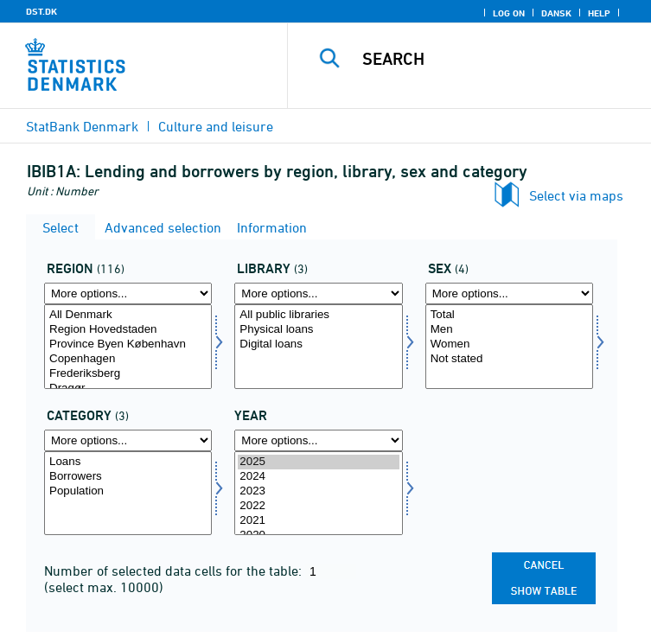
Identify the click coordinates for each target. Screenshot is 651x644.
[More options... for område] (128, 293)
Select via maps (576, 195)
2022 (318, 506)
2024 (318, 477)
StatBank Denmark (82, 126)
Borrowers (128, 477)
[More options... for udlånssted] (318, 293)
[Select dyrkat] (128, 494)
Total (509, 315)
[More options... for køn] (509, 293)
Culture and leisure (216, 126)
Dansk (556, 13)
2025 (318, 462)
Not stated (509, 359)
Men (509, 330)
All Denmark (128, 315)
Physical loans (318, 330)
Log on (509, 13)
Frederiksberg (128, 374)
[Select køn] (509, 347)
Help (599, 13)
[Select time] (318, 494)
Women (509, 344)
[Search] (499, 59)
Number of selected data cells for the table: (175, 571)
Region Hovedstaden (128, 330)
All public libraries (318, 315)
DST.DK (41, 11)
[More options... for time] (318, 440)
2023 (318, 491)
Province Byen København (128, 344)
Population (128, 491)
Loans (128, 462)
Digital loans (318, 344)
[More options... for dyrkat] (128, 440)
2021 (318, 521)
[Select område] (128, 347)
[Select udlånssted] (318, 347)
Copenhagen (128, 359)
